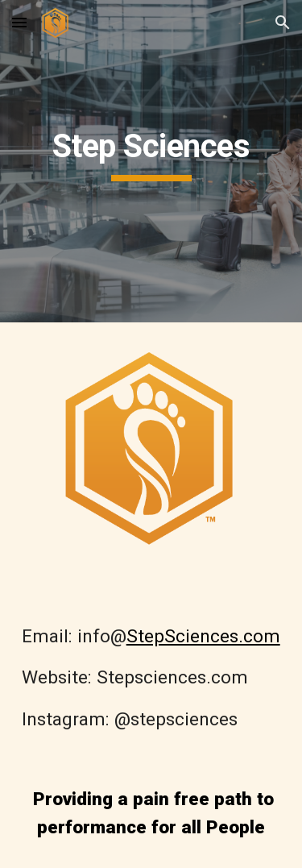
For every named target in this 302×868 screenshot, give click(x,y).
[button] (19, 22)
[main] (151, 161)
